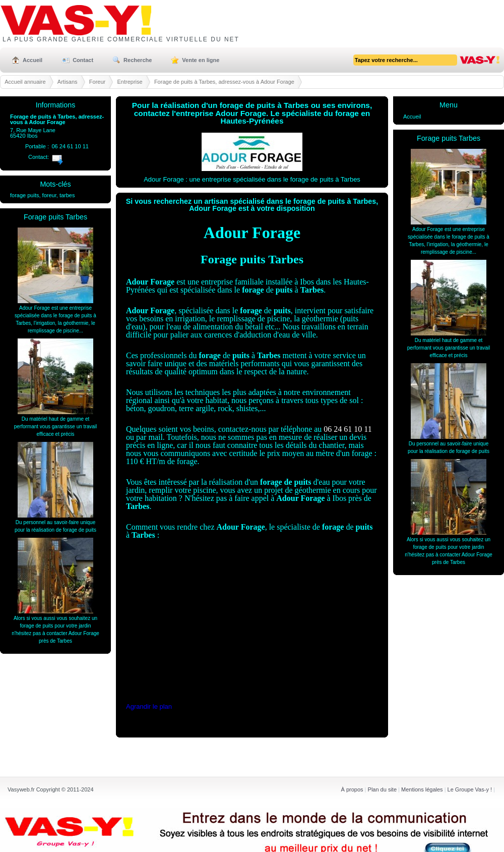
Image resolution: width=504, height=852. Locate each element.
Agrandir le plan (149, 706)
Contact (83, 60)
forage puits (24, 195)
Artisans (68, 82)
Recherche (138, 60)
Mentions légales (422, 789)
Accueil (33, 60)
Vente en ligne (201, 60)
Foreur (97, 82)
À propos (352, 789)
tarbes (67, 195)
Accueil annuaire (25, 82)
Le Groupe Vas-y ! (470, 789)
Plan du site (382, 789)
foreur (49, 195)
